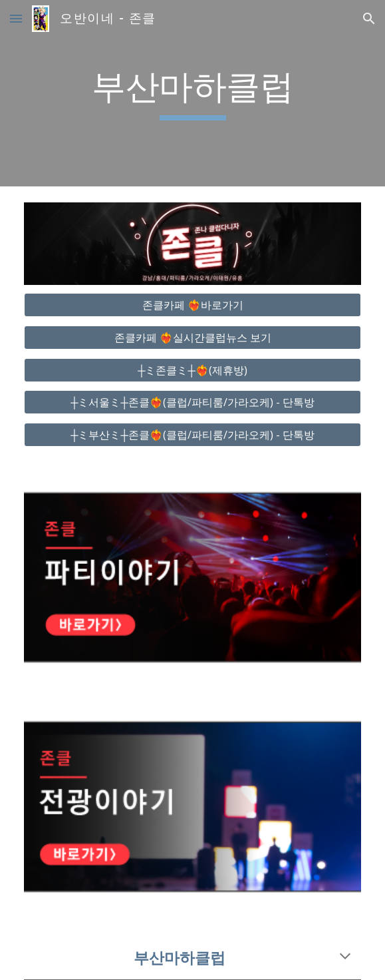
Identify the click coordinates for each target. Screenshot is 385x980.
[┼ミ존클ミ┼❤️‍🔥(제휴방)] (192, 370)
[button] (16, 18)
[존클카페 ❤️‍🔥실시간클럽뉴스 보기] (192, 338)
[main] (192, 93)
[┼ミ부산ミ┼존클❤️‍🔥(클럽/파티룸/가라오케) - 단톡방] (192, 435)
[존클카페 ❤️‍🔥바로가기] (192, 305)
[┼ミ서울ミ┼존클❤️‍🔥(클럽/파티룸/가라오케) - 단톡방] (192, 402)
